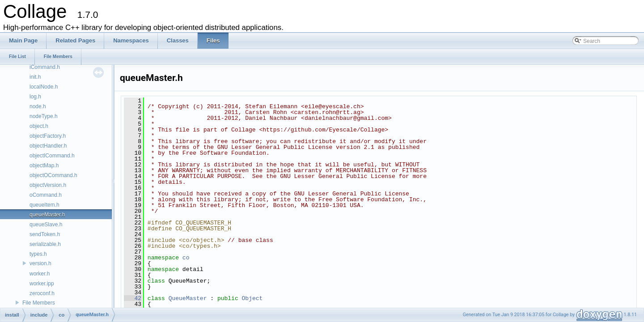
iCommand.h (45, 67)
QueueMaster (188, 298)
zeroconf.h (42, 293)
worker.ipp (42, 284)
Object (252, 298)
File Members (39, 303)
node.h (38, 106)
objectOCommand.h (53, 175)
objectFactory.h (48, 136)
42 (133, 298)
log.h (35, 97)
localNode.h (44, 87)
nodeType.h (44, 116)
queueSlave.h (46, 225)
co (186, 258)
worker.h (40, 274)
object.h (39, 126)
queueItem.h (44, 205)
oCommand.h (46, 195)
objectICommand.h (52, 156)
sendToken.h (45, 234)
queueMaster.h (47, 215)
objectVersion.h (48, 185)
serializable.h (45, 244)
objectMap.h (44, 165)
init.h (35, 77)
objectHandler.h (48, 146)
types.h (38, 254)
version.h (40, 263)
